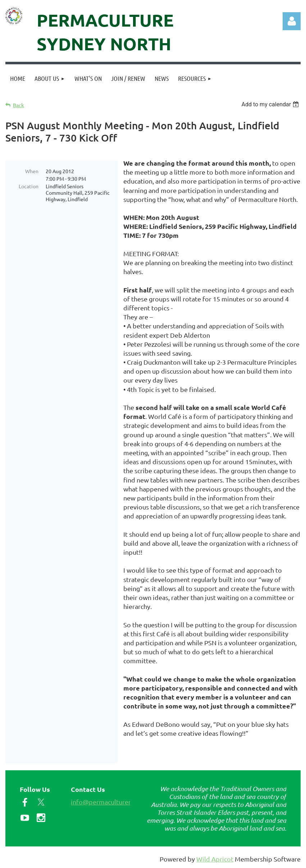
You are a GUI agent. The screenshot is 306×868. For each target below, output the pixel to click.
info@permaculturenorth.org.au (118, 802)
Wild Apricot (215, 859)
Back (19, 105)
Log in (292, 21)
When (32, 171)
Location (29, 186)
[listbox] (271, 104)
